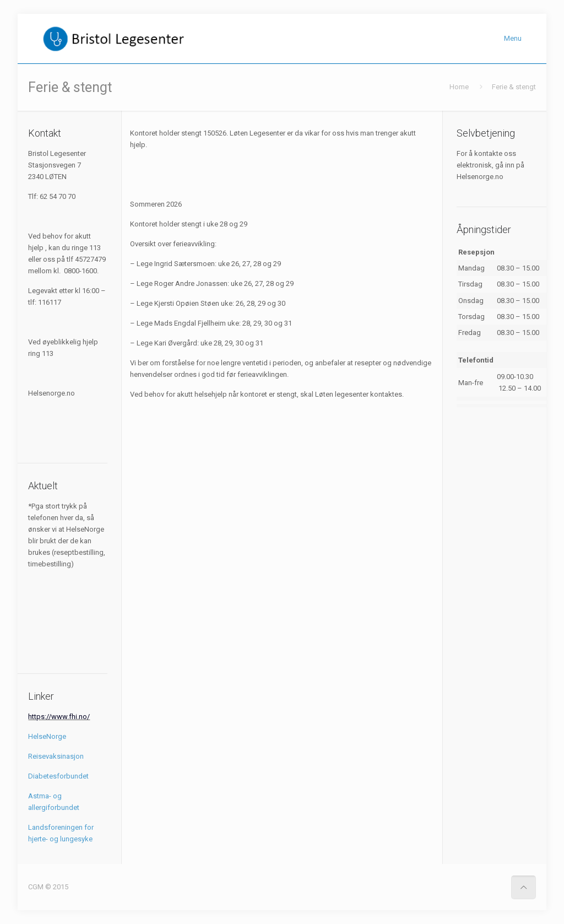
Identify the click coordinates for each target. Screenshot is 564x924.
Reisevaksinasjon (56, 756)
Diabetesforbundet (58, 776)
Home (459, 87)
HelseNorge (47, 736)
